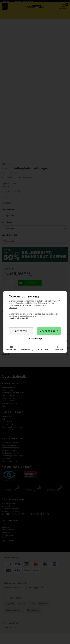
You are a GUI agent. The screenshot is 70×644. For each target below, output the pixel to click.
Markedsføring (27, 349)
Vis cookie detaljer (35, 338)
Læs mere (13, 308)
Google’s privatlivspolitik (19, 318)
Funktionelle (43, 349)
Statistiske (59, 349)
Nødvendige (11, 349)
